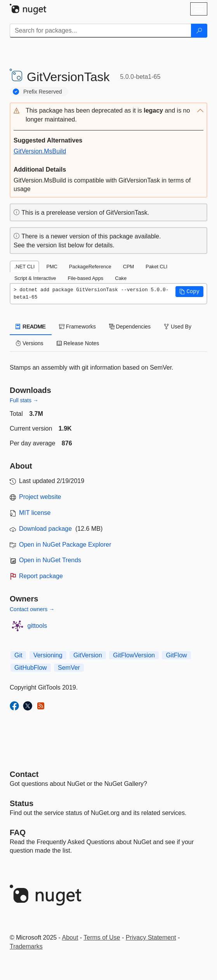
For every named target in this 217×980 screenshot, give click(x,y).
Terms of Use (102, 937)
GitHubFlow (31, 668)
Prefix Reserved (43, 92)
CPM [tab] (128, 267)
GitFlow (176, 655)
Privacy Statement (151, 937)
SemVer (69, 668)
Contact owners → (32, 609)
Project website (40, 497)
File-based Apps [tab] (85, 278)
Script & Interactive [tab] (35, 278)
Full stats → (24, 400)
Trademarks (26, 946)
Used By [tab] (178, 327)
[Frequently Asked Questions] (18, 832)
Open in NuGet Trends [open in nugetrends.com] (50, 560)
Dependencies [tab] (130, 327)
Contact (24, 774)
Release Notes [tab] (78, 343)
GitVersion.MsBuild (40, 151)
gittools (37, 626)
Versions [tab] (30, 343)
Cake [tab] (121, 278)
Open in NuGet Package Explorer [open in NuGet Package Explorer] (65, 545)
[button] (108, 115)
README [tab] (31, 327)
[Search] (199, 31)
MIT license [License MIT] (35, 513)
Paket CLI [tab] (156, 267)
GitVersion (88, 655)
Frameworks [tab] (77, 327)
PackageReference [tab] (90, 267)
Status (22, 803)
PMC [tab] (52, 267)
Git (18, 655)
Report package (41, 576)
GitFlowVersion (134, 655)
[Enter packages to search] (101, 31)
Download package (45, 529)
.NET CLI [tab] (24, 267)
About (70, 937)
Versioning (48, 655)
